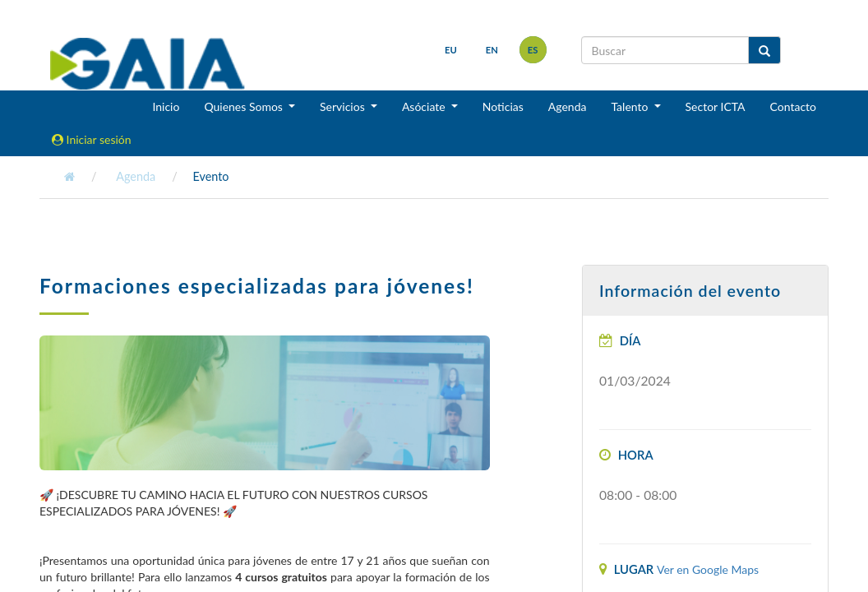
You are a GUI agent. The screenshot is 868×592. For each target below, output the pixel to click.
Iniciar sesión (92, 139)
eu (451, 50)
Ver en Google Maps (708, 569)
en (492, 50)
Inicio (166, 106)
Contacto (793, 106)
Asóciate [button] (425, 106)
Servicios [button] (344, 106)
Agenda (568, 106)
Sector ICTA (716, 106)
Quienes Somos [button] (245, 106)
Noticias (503, 106)
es (533, 50)
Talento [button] (631, 106)
